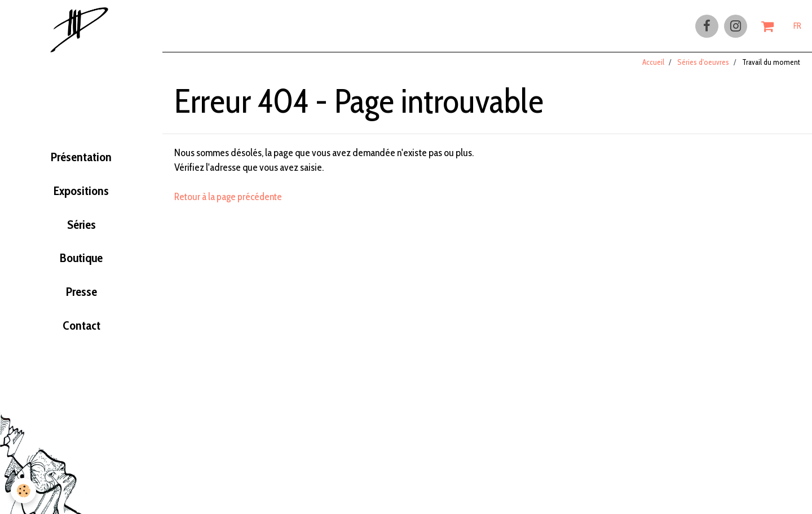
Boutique (81, 264)
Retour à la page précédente (230, 201)
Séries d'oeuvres (703, 67)
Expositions (81, 194)
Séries (81, 229)
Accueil (653, 67)
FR (797, 26)
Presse (81, 299)
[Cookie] (24, 491)
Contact (81, 334)
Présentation (81, 159)
